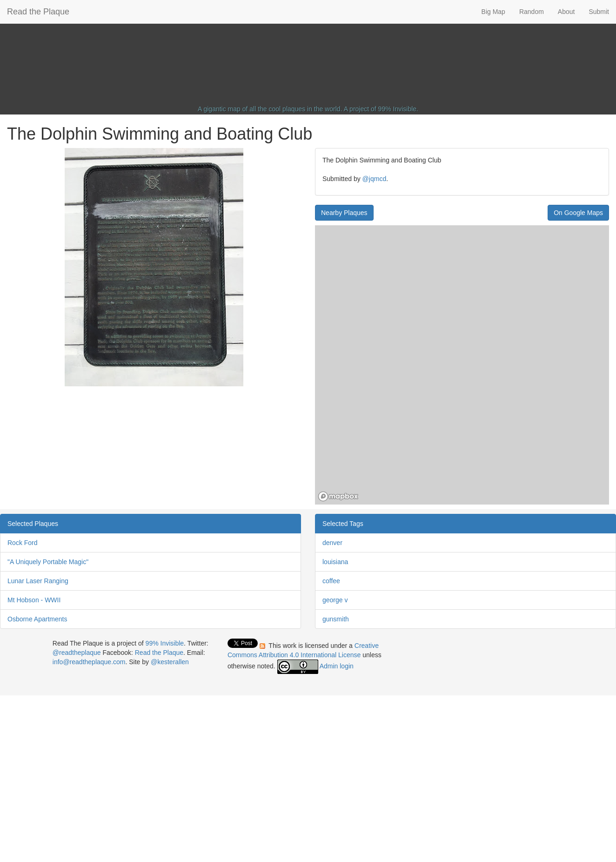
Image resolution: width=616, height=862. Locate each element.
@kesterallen (170, 662)
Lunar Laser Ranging (38, 581)
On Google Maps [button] (578, 213)
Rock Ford (23, 543)
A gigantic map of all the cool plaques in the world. (270, 109)
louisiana (335, 562)
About (566, 12)
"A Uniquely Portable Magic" (48, 562)
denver (332, 543)
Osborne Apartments (37, 619)
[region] (462, 365)
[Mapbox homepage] (338, 496)
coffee (331, 581)
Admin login (337, 666)
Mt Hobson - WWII (34, 600)
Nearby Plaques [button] (344, 213)
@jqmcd (375, 179)
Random (532, 12)
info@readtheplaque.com (89, 662)
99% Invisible (398, 109)
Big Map (493, 12)
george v (335, 600)
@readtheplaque (77, 653)
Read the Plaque (38, 12)
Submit (599, 12)
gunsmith (336, 619)
